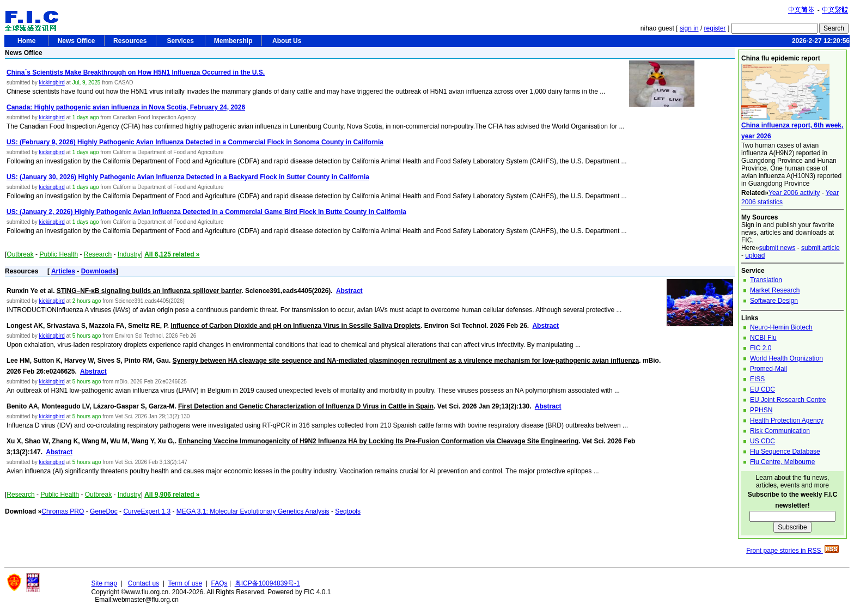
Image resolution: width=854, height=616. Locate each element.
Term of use (185, 583)
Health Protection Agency (787, 420)
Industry (129, 254)
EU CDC (762, 389)
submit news (777, 248)
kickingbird (51, 83)
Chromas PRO (63, 511)
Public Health (59, 254)
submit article (821, 248)
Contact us (144, 583)
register (715, 28)
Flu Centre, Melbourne (782, 462)
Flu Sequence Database (785, 452)
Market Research (775, 290)
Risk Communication (780, 431)
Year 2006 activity (794, 193)
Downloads (99, 271)
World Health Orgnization (786, 358)
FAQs (219, 583)
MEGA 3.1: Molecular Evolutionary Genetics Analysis (253, 511)
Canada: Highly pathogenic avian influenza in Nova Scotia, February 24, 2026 (126, 107)
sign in (689, 28)
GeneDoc (104, 511)
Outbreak (20, 254)
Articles (63, 271)
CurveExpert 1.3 (147, 511)
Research (98, 254)
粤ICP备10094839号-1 (267, 583)
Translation (766, 280)
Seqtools (348, 511)
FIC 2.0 (761, 348)
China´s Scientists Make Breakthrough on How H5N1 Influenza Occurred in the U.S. (136, 72)
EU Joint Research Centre (788, 400)
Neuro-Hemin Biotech (781, 327)
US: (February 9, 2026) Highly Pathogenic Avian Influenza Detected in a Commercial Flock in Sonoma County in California (195, 142)
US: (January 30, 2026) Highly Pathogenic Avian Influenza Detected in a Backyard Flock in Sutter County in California (188, 177)
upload (755, 255)
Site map (104, 583)
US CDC (762, 441)
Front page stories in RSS (792, 551)
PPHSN (761, 410)
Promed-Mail (768, 369)
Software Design (774, 301)
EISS (757, 379)
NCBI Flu (763, 338)
